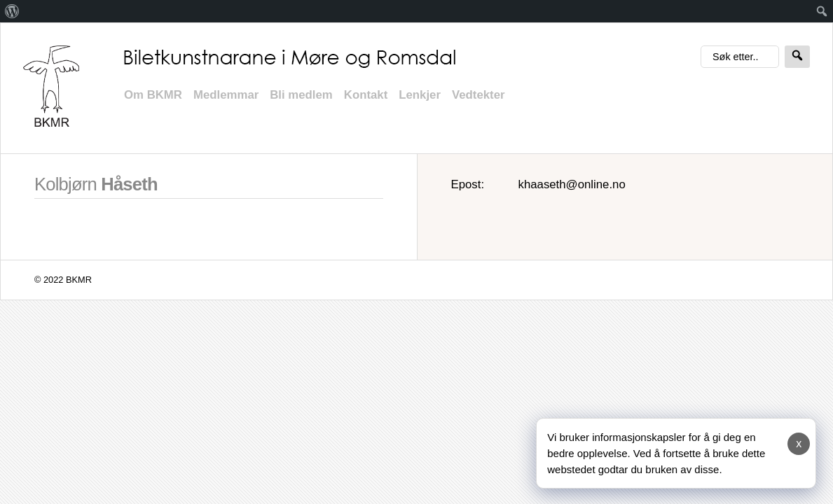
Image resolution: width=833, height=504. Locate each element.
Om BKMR (153, 95)
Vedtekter (479, 95)
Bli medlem (301, 95)
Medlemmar (226, 95)
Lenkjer (420, 95)
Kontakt (366, 95)
